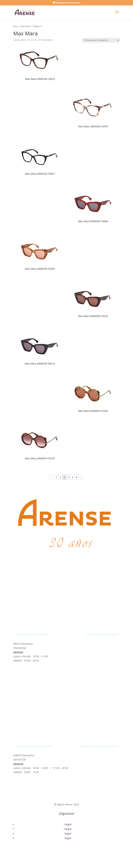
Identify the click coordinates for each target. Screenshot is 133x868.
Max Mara (26, 26)
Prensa (93, 852)
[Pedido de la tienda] (101, 40)
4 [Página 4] (69, 477)
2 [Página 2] (60, 477)
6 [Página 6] (77, 477)
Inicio (16, 26)
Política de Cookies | (77, 852)
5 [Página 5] (73, 477)
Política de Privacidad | (49, 852)
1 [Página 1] (56, 477)
